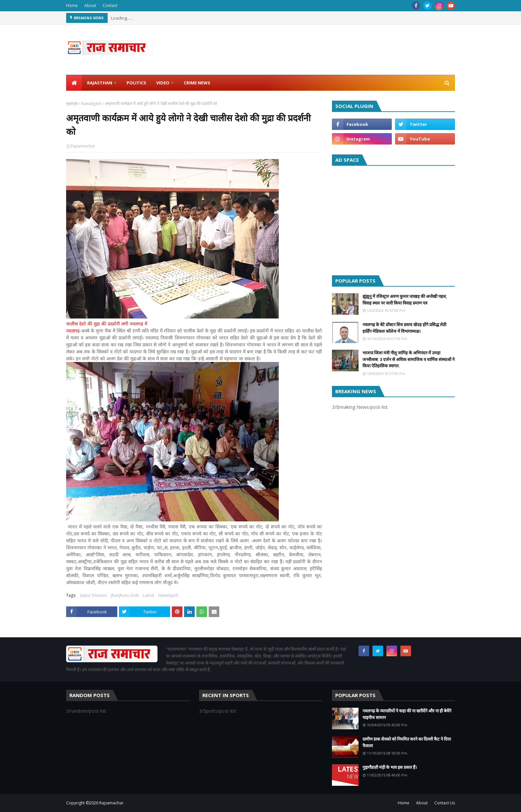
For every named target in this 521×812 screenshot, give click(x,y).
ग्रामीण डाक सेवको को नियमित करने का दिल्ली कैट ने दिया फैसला (407, 742)
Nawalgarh (91, 103)
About (90, 5)
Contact (110, 5)
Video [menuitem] (163, 83)
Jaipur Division (94, 595)
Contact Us (445, 803)
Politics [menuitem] (136, 83)
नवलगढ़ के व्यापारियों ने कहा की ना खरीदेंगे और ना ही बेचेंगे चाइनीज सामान (407, 714)
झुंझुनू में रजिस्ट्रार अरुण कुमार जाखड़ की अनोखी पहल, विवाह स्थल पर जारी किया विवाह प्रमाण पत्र (405, 300)
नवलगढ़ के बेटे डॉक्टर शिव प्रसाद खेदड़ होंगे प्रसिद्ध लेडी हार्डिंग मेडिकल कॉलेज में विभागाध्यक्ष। (404, 328)
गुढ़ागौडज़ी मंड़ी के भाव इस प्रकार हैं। (390, 767)
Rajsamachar (83, 146)
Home (72, 5)
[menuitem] (74, 83)
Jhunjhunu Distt (125, 595)
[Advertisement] (393, 219)
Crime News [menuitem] (197, 83)
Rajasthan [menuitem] (100, 83)
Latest (149, 595)
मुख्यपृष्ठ (72, 103)
